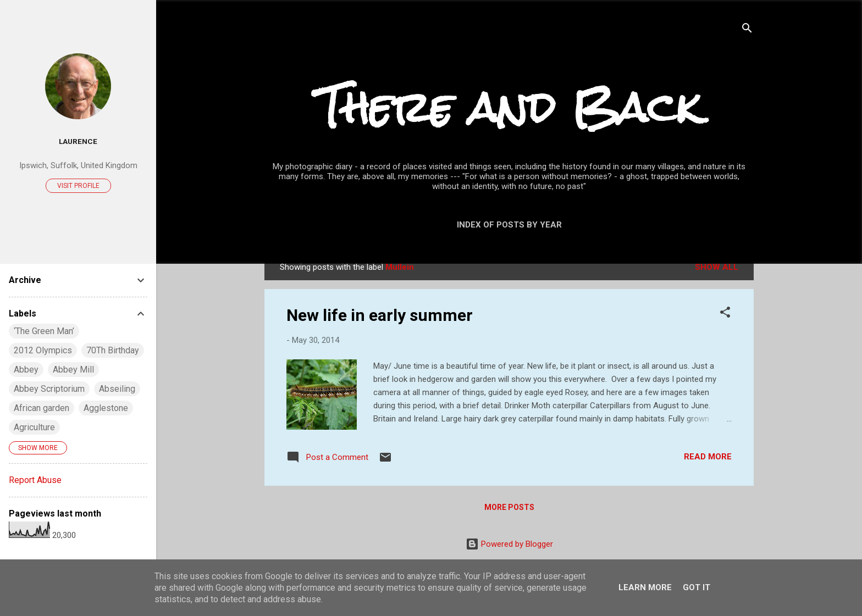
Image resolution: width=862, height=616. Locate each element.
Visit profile (78, 186)
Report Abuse (35, 480)
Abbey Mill (73, 370)
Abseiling (117, 389)
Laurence (78, 141)
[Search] (747, 30)
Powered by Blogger (509, 544)
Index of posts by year (509, 225)
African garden (42, 408)
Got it (697, 587)
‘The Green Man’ (44, 331)
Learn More (645, 587)
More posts (509, 507)
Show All (717, 267)
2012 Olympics (43, 350)
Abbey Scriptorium (49, 389)
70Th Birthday (113, 350)
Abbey (26, 370)
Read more (708, 457)
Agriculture (34, 427)
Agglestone (106, 408)
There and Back (509, 107)
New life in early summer (380, 315)
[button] (725, 314)
